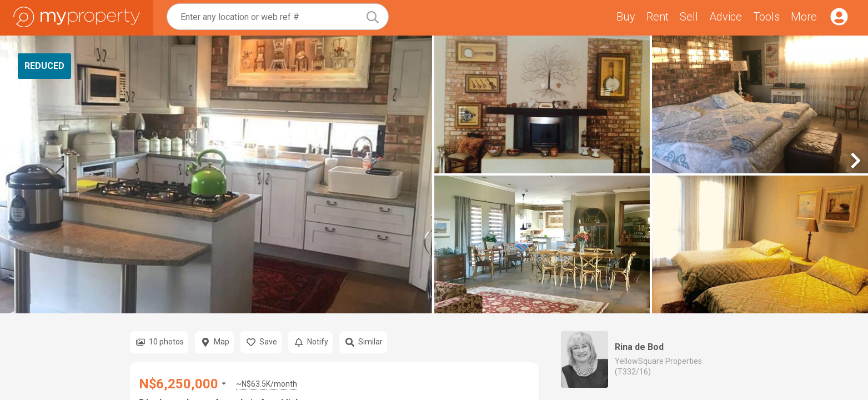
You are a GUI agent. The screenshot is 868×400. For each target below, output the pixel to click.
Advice (726, 17)
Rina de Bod (639, 347)
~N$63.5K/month (267, 384)
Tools (766, 17)
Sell (689, 17)
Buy (626, 17)
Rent (658, 17)
